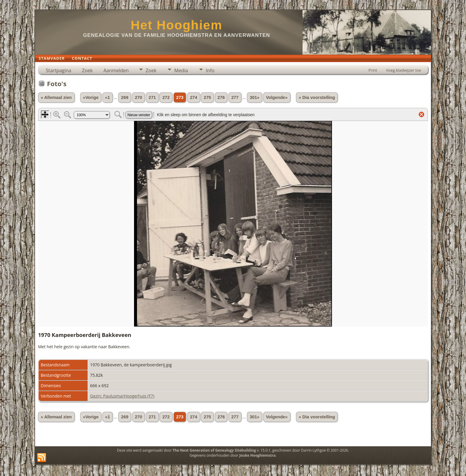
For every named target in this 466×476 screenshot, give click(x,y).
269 (125, 97)
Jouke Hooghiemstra (257, 455)
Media (181, 70)
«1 (108, 97)
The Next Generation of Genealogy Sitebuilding (214, 450)
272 (166, 97)
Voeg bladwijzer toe (404, 70)
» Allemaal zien (56, 97)
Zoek (87, 70)
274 (193, 97)
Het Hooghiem (177, 25)
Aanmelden (116, 70)
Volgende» (277, 97)
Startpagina (59, 70)
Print (373, 70)
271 (152, 97)
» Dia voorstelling (317, 97)
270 (138, 97)
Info (210, 70)
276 (221, 97)
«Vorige (91, 97)
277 (235, 97)
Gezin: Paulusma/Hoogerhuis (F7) (122, 396)
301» (255, 97)
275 (207, 97)
